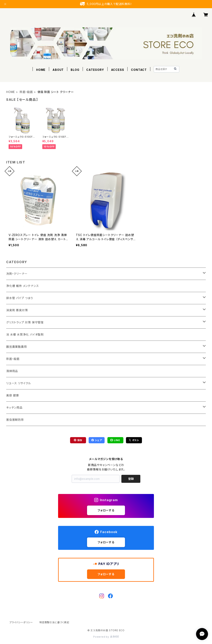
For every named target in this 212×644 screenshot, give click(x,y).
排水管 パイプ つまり (20, 298)
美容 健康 (13, 395)
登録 (131, 479)
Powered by (106, 637)
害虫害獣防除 (15, 420)
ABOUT (58, 70)
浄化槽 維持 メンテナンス (22, 286)
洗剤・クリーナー (17, 274)
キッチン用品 (14, 407)
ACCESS (118, 70)
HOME (41, 70)
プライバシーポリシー (21, 622)
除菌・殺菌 (26, 92)
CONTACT (139, 70)
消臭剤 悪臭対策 (17, 310)
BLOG (75, 70)
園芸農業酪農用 (17, 347)
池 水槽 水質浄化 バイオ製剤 (25, 334)
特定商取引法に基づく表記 (54, 622)
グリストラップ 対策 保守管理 (25, 322)
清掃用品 (12, 371)
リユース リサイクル (19, 383)
